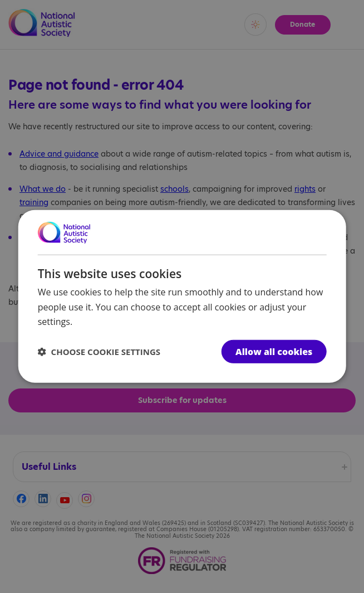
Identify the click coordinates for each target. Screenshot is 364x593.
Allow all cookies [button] (274, 352)
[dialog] (182, 296)
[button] (99, 352)
